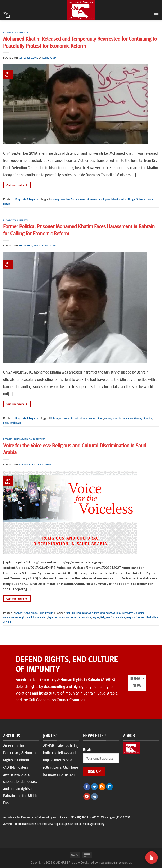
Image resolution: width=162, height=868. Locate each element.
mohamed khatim (12, 422)
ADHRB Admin (49, 58)
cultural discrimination (103, 613)
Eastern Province (125, 613)
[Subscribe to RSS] (102, 787)
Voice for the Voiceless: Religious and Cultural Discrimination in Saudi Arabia (75, 449)
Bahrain (75, 199)
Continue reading (17, 185)
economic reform (89, 199)
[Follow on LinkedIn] (110, 787)
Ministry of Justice (143, 418)
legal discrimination (58, 617)
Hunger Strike (135, 199)
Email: (87, 749)
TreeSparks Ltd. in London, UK (115, 862)
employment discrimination (113, 199)
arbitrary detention (60, 199)
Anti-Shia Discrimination (78, 613)
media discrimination (81, 617)
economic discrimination (72, 418)
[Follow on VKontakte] (94, 796)
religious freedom (136, 617)
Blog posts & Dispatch (16, 33)
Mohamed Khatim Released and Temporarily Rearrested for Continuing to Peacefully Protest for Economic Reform (80, 42)
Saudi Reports (37, 439)
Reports (8, 439)
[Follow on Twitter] (94, 787)
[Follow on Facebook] (87, 787)
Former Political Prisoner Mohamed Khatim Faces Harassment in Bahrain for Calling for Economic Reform (79, 230)
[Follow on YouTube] (87, 796)
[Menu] (156, 15)
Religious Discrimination (113, 617)
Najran (96, 617)
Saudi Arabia (21, 439)
